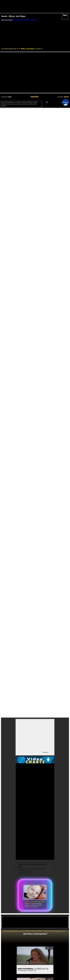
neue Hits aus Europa (54, 813)
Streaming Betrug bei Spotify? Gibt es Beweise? (22, 264)
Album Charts (33, 807)
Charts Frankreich (33, 813)
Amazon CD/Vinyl (58, 118)
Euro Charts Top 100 (12, 813)
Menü (65, 12)
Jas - (22, 754)
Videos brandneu (12, 807)
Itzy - (22, 681)
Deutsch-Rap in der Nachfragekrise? (18, 249)
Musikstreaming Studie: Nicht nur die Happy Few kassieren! (28, 300)
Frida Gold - (27, 785)
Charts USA (54, 807)
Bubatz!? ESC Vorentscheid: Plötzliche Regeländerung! (26, 289)
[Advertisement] (35, 45)
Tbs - (23, 717)
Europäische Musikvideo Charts (16, 192)
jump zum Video (7, 20)
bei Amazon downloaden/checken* (25, 20)
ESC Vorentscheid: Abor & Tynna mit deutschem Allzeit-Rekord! (29, 276)
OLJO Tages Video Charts (15, 188)
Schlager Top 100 (12, 819)
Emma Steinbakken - (33, 650)
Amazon (21, 118)
